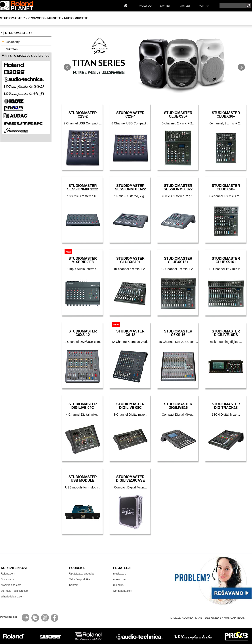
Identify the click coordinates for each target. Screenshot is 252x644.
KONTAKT (205, 6)
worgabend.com (123, 591)
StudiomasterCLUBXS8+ (226, 187)
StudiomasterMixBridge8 (83, 260)
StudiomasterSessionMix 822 (178, 187)
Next (241, 67)
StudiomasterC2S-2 (83, 115)
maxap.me (119, 579)
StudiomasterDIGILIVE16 (178, 406)
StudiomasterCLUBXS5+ (178, 115)
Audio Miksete (76, 18)
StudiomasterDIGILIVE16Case (131, 479)
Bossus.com (8, 579)
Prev (67, 67)
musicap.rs (120, 574)
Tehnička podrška (79, 579)
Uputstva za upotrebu (82, 574)
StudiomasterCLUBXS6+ (226, 115)
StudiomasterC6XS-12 (83, 333)
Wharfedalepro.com (12, 597)
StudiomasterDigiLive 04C (83, 406)
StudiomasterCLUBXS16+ (226, 260)
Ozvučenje (11, 42)
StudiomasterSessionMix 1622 (130, 187)
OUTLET (185, 6)
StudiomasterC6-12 (130, 333)
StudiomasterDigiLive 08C (130, 406)
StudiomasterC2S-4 (130, 115)
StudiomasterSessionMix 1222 (83, 187)
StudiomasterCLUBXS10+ (130, 260)
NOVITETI (165, 6)
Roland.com (8, 574)
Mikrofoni (10, 49)
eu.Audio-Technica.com (15, 591)
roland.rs (118, 585)
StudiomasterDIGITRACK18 (226, 406)
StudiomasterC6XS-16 (178, 333)
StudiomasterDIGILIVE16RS (226, 333)
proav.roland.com (11, 585)
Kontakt (74, 585)
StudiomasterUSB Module (83, 479)
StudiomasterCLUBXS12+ (178, 260)
